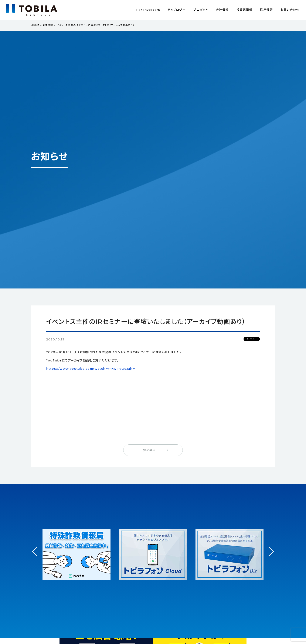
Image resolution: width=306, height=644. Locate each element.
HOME (35, 25)
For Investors (148, 10)
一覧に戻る (148, 450)
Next (269, 548)
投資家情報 (244, 10)
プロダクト (201, 10)
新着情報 (48, 25)
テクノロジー (177, 10)
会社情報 (222, 10)
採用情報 (266, 10)
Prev (37, 555)
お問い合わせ (290, 10)
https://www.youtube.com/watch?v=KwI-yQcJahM (91, 369)
